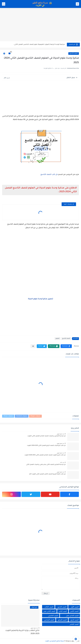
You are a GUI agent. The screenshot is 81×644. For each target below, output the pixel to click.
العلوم (57, 339)
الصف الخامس (53, 615)
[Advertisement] (40, 25)
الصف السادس (49, 620)
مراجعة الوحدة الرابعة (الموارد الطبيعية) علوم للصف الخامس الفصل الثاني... (39, 44)
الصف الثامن (74, 611)
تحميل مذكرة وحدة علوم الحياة (40, 299)
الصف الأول (75, 607)
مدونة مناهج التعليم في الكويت (55, 641)
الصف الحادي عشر (72, 615)
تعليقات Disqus (8, 416)
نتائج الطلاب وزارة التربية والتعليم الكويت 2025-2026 (22, 632)
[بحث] (4, 4)
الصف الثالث (49, 607)
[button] (66, 346)
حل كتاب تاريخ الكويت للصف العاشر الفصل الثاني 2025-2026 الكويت (45, 455)
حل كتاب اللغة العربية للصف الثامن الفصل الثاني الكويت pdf (47, 474)
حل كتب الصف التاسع (49, 175)
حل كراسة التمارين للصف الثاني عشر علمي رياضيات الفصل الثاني (46, 465)
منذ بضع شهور (60, 434)
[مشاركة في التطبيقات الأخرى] (33, 346)
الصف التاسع (74, 53)
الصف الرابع (75, 620)
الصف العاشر (74, 624)
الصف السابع (62, 620)
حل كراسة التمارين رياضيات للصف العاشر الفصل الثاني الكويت (47, 436)
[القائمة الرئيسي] (77, 4)
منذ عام (62, 462)
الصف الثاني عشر (49, 611)
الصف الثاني (63, 611)
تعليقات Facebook (22, 416)
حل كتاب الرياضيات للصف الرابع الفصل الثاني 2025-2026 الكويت (46, 446)
